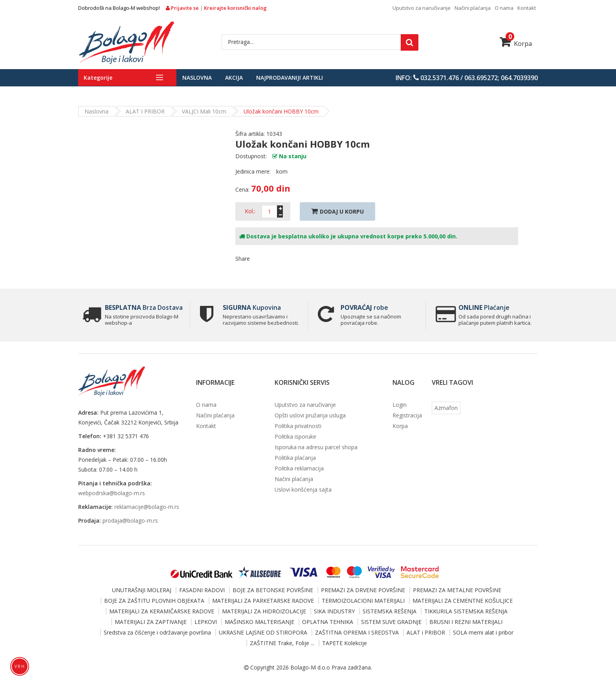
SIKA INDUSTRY (334, 611)
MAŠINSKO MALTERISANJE (259, 622)
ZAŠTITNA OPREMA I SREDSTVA (357, 632)
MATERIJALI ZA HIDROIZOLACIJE (264, 611)
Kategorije (98, 78)
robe (364, 307)
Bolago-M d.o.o (310, 667)
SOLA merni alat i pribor (483, 632)
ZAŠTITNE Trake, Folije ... (282, 643)
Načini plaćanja (473, 8)
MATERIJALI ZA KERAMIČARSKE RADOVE (162, 611)
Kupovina (252, 307)
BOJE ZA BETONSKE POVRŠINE (273, 590)
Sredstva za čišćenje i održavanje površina (157, 632)
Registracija (407, 415)
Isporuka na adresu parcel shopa (316, 447)
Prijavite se (183, 8)
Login (400, 405)
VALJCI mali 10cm (204, 111)
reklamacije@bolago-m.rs (147, 507)
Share (243, 259)
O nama (504, 8)
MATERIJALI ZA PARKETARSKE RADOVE (263, 601)
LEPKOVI (206, 622)
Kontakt (527, 8)
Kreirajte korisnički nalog (235, 8)
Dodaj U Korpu (337, 211)
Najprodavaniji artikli (290, 78)
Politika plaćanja (295, 458)
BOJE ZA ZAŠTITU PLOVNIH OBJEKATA (154, 601)
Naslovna (197, 78)
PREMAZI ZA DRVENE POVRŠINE (363, 590)
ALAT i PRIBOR (145, 111)
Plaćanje (484, 307)
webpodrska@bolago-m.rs (112, 493)
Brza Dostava (144, 307)
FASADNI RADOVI (202, 590)
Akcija (234, 78)
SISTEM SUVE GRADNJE (391, 622)
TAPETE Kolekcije (345, 643)
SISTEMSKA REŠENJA (390, 611)
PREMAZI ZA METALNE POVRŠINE (457, 590)
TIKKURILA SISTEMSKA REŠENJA (466, 611)
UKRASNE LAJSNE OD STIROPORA (263, 632)
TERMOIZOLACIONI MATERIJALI (363, 601)
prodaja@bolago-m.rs (130, 520)
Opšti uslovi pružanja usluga (310, 415)
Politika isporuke (295, 436)
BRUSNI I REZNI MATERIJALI (466, 622)
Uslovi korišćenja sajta (303, 489)
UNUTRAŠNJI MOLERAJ (142, 590)
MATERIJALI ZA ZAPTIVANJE (151, 622)
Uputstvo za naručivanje (422, 8)
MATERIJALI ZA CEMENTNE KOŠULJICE (463, 601)
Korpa (516, 44)
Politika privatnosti (298, 426)
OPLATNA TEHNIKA (328, 622)
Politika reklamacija (299, 468)
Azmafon (446, 408)
